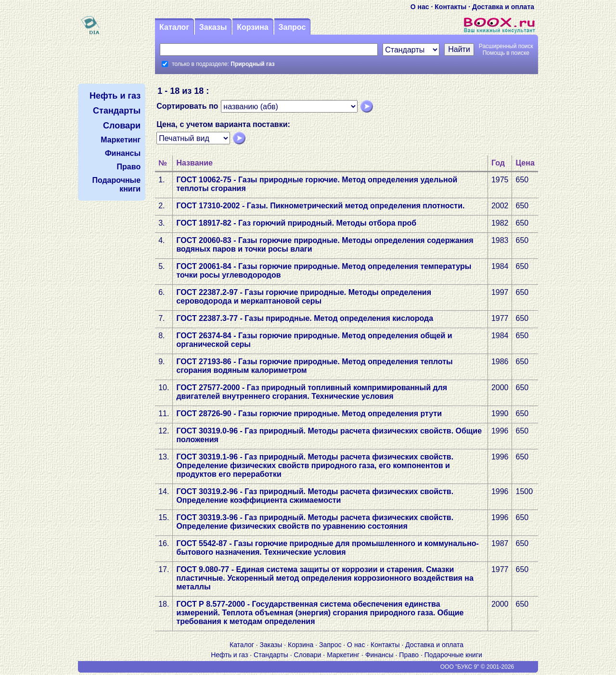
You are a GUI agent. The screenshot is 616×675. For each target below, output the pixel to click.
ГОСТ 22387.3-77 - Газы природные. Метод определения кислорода (305, 318)
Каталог (174, 27)
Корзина (252, 27)
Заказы (213, 27)
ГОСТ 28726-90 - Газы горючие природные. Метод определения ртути (309, 414)
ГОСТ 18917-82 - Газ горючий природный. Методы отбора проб (296, 223)
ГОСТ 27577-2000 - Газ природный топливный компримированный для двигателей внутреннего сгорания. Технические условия (312, 392)
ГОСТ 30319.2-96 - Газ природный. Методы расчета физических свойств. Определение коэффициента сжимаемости (315, 496)
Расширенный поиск (506, 46)
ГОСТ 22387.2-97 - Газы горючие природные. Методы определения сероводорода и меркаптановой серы (304, 297)
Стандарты (271, 655)
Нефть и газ (229, 655)
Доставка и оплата (503, 7)
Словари (308, 655)
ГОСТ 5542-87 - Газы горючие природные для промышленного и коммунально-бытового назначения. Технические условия (327, 548)
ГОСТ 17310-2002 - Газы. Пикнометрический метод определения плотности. (320, 206)
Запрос (292, 27)
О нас (420, 7)
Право (409, 655)
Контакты (450, 7)
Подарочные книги (453, 655)
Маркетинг (343, 655)
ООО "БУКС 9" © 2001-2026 (477, 667)
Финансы (379, 655)
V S (107, 667)
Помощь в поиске (506, 53)
